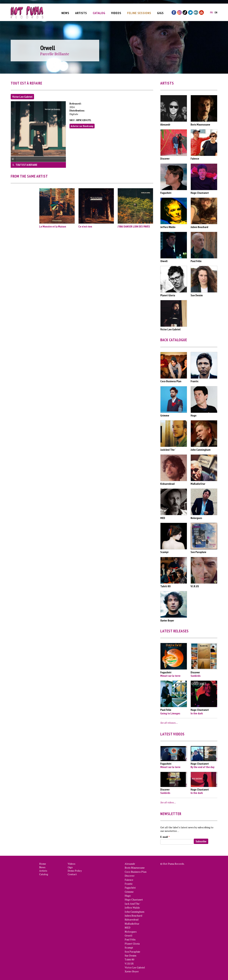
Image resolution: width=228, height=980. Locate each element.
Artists (81, 12)
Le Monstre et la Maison (53, 226)
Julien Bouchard (133, 916)
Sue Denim (130, 955)
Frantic (129, 884)
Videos (116, 12)
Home (43, 864)
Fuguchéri (130, 888)
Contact (72, 874)
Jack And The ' (133, 904)
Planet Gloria (132, 944)
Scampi (129, 947)
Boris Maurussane (135, 868)
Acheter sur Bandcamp (82, 126)
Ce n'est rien (85, 226)
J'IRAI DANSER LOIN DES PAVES (134, 226)
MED (128, 927)
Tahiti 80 (129, 959)
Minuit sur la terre (170, 676)
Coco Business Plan (136, 872)
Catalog (99, 12)
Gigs (160, 12)
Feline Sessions (139, 12)
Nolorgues (131, 932)
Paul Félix (130, 939)
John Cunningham (134, 912)
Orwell (129, 936)
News (65, 12)
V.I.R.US (129, 964)
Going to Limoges (170, 713)
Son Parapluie (132, 952)
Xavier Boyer (132, 971)
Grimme (129, 892)
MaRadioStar (132, 924)
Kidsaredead (132, 919)
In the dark (197, 713)
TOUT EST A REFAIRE (26, 165)
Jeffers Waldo (132, 908)
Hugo (128, 896)
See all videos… (168, 802)
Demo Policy (75, 871)
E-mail (165, 837)
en (216, 12)
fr (211, 12)
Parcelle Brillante (55, 54)
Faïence (129, 880)
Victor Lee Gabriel (22, 97)
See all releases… (169, 723)
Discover (130, 876)
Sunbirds (195, 676)
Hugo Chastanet (134, 900)
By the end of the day (202, 767)
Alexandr (130, 864)
